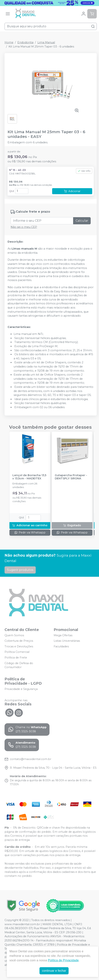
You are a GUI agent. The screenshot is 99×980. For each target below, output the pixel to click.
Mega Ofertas (63, 635)
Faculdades (61, 646)
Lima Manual (46, 42)
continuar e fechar (54, 971)
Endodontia (25, 42)
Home (9, 42)
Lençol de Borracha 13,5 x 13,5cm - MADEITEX (29, 477)
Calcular (82, 221)
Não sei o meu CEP (24, 227)
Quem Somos (14, 635)
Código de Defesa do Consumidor (19, 665)
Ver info (84, 171)
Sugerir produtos (20, 570)
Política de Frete (16, 658)
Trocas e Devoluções (19, 646)
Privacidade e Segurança (21, 689)
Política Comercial (17, 652)
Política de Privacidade (63, 960)
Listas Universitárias (67, 641)
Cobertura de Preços (19, 641)
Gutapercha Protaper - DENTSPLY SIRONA (71, 477)
